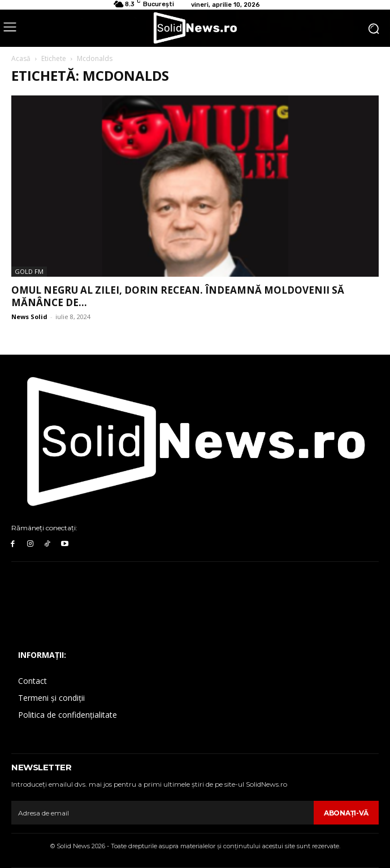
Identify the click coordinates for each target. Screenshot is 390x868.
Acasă (21, 58)
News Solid (29, 317)
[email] (162, 813)
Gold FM (29, 271)
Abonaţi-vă (346, 813)
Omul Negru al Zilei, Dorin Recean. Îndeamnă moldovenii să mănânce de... (178, 296)
